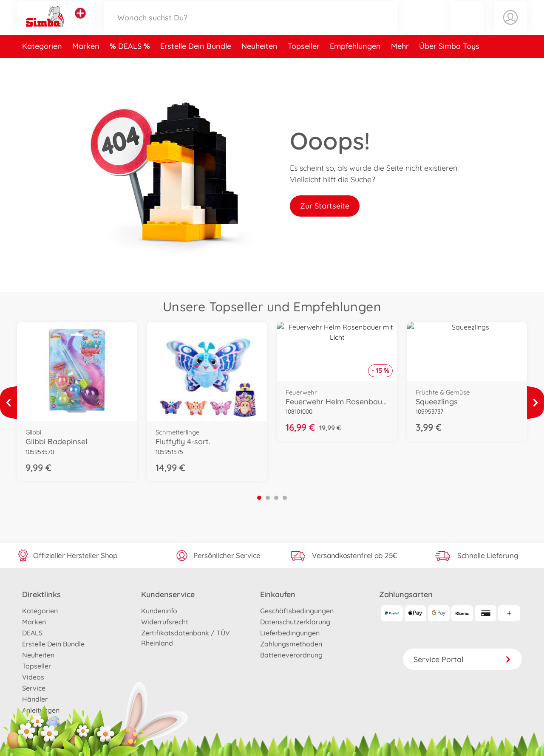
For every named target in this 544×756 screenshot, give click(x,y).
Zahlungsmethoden (291, 644)
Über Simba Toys (449, 65)
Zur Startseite (325, 206)
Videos (33, 677)
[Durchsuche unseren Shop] (250, 27)
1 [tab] (259, 498)
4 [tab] (285, 498)
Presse (33, 721)
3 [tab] (276, 498)
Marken (86, 65)
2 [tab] (268, 498)
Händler (35, 699)
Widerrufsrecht (165, 622)
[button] (467, 27)
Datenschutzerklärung (295, 622)
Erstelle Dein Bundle (196, 65)
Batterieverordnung (291, 655)
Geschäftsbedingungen (297, 611)
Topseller (304, 65)
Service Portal (462, 659)
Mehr (400, 65)
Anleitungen (41, 710)
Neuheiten (259, 65)
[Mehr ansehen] (8, 403)
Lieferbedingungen (290, 633)
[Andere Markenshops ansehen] (80, 23)
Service (34, 688)
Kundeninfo (159, 611)
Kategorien (42, 65)
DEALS (131, 65)
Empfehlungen (355, 65)
